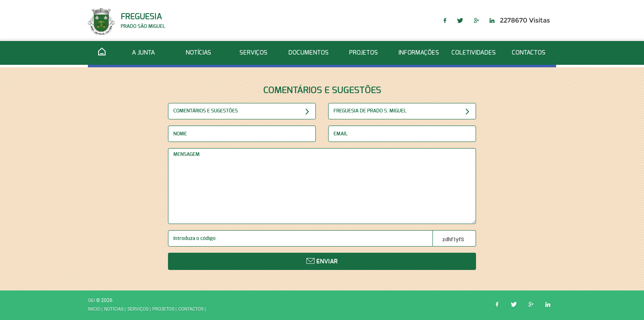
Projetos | (164, 309)
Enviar (322, 261)
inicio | (95, 309)
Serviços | (139, 309)
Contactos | (192, 309)
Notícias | (115, 309)
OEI (92, 301)
